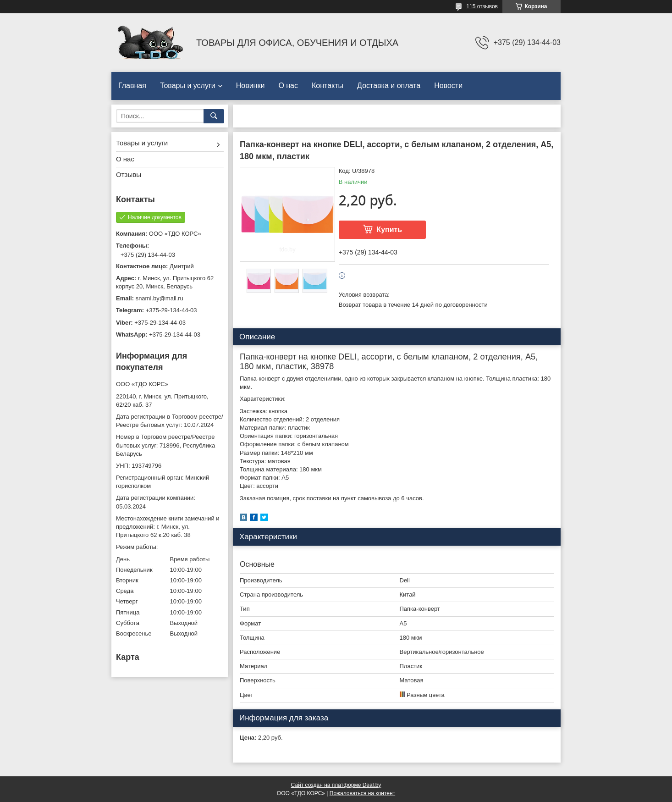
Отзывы (129, 174)
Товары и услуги (188, 86)
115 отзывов (482, 6)
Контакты (328, 86)
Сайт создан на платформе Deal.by (336, 785)
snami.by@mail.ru (160, 298)
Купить (389, 230)
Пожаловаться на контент (362, 793)
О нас (288, 86)
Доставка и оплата (389, 86)
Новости (448, 86)
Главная (132, 86)
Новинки (251, 86)
